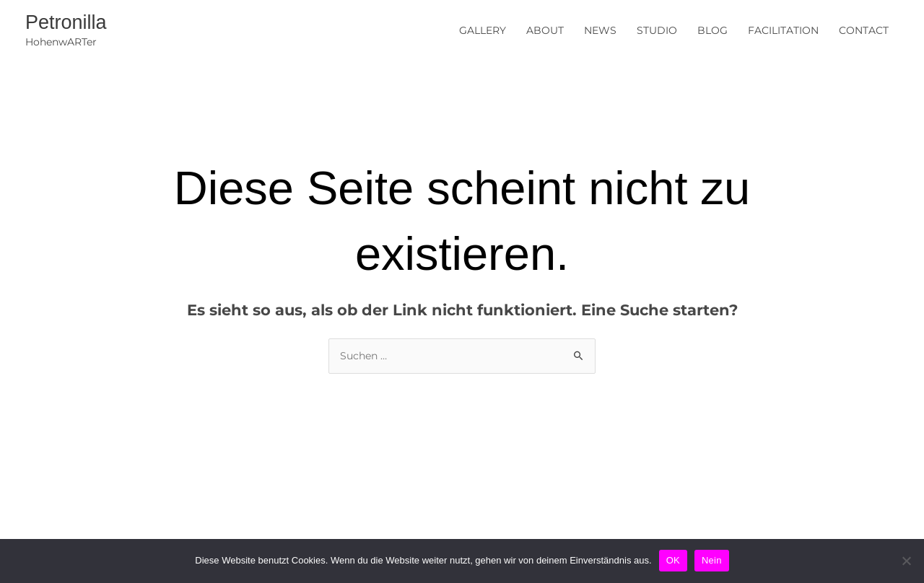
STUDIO (657, 30)
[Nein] (906, 561)
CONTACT (864, 30)
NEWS (600, 30)
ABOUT (545, 30)
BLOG (712, 30)
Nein (712, 560)
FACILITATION (783, 30)
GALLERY (483, 30)
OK (673, 560)
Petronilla (66, 22)
